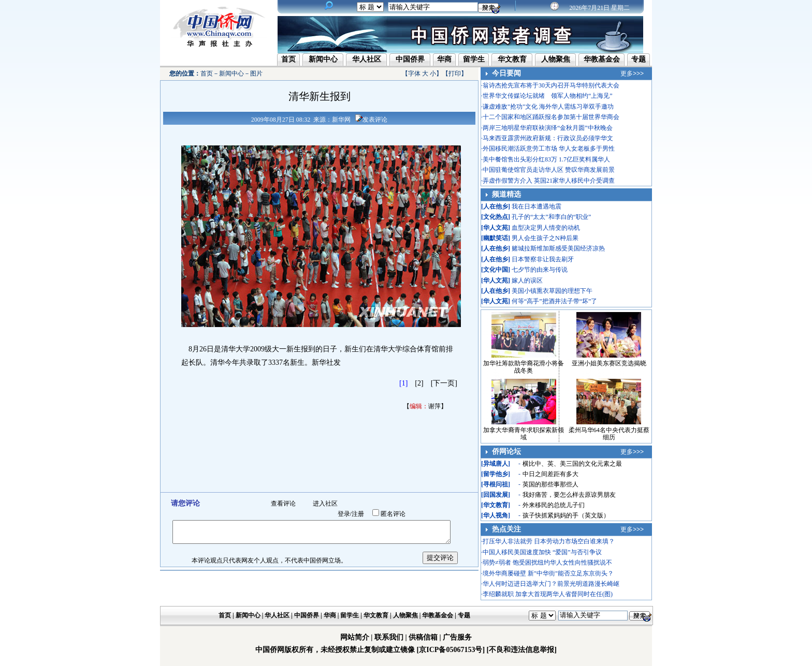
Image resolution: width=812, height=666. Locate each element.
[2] (419, 383)
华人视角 (496, 515)
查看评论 (283, 504)
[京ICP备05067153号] (451, 650)
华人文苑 (496, 228)
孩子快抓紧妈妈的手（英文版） (566, 515)
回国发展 (496, 495)
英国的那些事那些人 (550, 484)
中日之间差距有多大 (550, 474)
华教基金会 (602, 59)
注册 (358, 514)
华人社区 (367, 59)
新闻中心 (323, 59)
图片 (256, 73)
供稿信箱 (423, 637)
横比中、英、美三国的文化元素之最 (572, 464)
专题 (639, 59)
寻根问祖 (496, 484)
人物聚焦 (556, 59)
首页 (288, 59)
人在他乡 (496, 206)
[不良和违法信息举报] (522, 650)
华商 (444, 59)
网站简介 (355, 637)
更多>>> (632, 73)
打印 (455, 73)
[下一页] (444, 383)
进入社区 (325, 504)
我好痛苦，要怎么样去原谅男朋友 (569, 495)
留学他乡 (496, 474)
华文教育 (512, 59)
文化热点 (496, 217)
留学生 (474, 59)
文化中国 (496, 270)
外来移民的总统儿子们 (554, 505)
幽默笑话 (496, 238)
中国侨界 (410, 59)
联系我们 (389, 637)
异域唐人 (496, 464)
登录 (344, 514)
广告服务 (457, 637)
